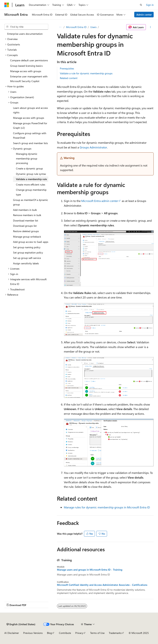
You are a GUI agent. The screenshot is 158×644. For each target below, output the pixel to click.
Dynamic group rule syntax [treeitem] (31, 174)
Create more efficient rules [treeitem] (31, 185)
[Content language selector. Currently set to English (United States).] (21, 624)
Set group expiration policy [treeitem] (28, 252)
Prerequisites (67, 68)
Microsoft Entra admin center (100, 201)
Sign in (150, 5)
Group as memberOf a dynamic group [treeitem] (31, 202)
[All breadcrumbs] (60, 27)
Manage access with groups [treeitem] (26, 71)
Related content (69, 78)
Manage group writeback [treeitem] (27, 237)
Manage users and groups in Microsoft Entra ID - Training (90, 570)
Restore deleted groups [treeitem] (26, 231)
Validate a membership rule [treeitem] (31, 179)
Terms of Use (97, 633)
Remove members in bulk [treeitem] (27, 215)
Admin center (144, 15)
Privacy (79, 633)
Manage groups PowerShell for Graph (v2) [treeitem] (30, 126)
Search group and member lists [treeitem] (30, 143)
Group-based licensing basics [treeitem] (26, 66)
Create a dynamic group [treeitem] (29, 168)
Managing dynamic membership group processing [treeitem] (27, 158)
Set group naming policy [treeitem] (27, 247)
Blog (49, 633)
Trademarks (115, 633)
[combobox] (26, 27)
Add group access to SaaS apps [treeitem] (31, 242)
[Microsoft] (7, 5)
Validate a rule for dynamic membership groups (86, 73)
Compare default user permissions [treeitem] (29, 60)
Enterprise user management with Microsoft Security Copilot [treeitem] (29, 79)
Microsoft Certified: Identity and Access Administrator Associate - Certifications (102, 585)
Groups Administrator (93, 147)
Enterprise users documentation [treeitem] (25, 34)
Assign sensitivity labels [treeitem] (26, 263)
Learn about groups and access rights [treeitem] (30, 110)
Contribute (65, 633)
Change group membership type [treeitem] (31, 192)
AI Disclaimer (12, 633)
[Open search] (141, 5)
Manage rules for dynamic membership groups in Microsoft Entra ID (107, 507)
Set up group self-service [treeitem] (27, 258)
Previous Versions (33, 633)
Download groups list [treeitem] (25, 226)
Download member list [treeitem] (26, 220)
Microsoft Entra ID (76, 27)
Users (93, 27)
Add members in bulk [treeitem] (25, 210)
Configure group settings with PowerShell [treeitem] (30, 136)
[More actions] (150, 27)
